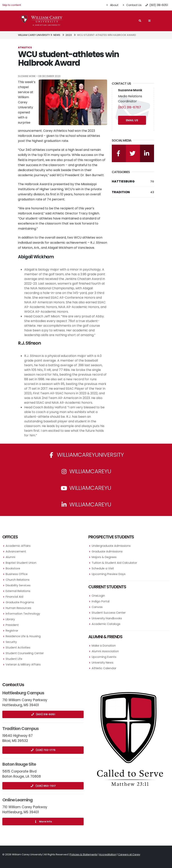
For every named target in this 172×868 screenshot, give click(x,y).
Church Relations (18, 580)
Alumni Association (105, 651)
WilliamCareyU (86, 488)
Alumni (10, 557)
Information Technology (23, 614)
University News (103, 663)
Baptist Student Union (21, 563)
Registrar (12, 631)
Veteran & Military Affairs (23, 664)
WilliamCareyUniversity (86, 455)
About (112, 5)
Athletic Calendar (104, 668)
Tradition (133, 192)
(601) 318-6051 (43, 714)
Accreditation (108, 854)
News (57, 35)
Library (10, 619)
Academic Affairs (18, 546)
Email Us (132, 120)
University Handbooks (107, 618)
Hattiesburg (133, 181)
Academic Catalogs (106, 624)
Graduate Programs (20, 602)
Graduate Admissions (107, 551)
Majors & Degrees (104, 557)
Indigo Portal (101, 601)
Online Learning (17, 800)
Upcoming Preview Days (109, 574)
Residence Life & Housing (23, 636)
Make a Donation (104, 646)
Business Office (17, 574)
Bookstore (13, 568)
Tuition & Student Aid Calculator (114, 563)
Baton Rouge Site (19, 764)
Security (11, 642)
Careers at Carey (129, 854)
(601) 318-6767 (129, 107)
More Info (43, 822)
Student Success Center (109, 613)
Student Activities (18, 648)
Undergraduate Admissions (111, 546)
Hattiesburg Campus (23, 693)
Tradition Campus (21, 729)
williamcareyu (86, 471)
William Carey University (34, 35)
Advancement (16, 551)
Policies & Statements (84, 854)
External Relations (18, 591)
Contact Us (132, 5)
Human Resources (18, 608)
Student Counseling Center (25, 653)
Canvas (97, 607)
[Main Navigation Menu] (149, 21)
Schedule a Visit (103, 568)
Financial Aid (14, 597)
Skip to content (12, 5)
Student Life (14, 659)
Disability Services (18, 585)
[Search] (140, 21)
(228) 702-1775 (43, 750)
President (12, 625)
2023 (69, 35)
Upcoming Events (104, 657)
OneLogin (98, 596)
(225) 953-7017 (43, 786)
